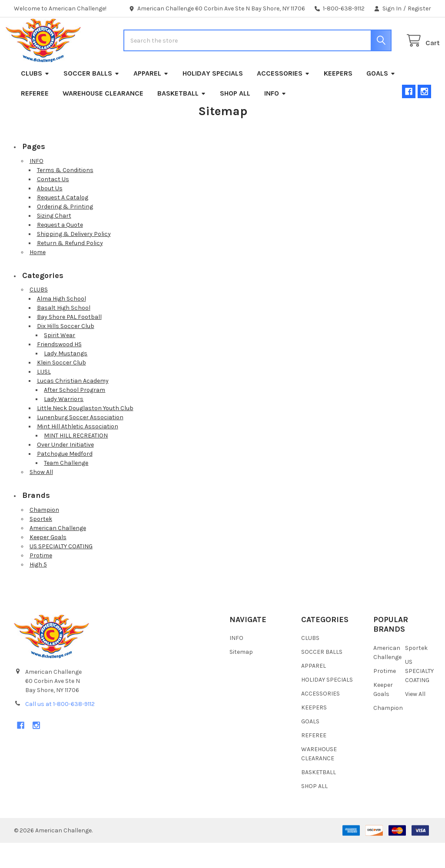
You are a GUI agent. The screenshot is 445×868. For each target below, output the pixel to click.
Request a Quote (60, 250)
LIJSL (44, 397)
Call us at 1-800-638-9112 (60, 729)
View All (415, 719)
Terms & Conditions (65, 195)
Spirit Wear (60, 360)
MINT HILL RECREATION (76, 461)
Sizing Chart (54, 241)
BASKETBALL (182, 118)
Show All (41, 497)
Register (419, 8)
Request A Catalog (63, 223)
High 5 (38, 590)
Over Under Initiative (65, 470)
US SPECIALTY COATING (61, 571)
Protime (41, 581)
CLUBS (35, 98)
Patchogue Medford (65, 479)
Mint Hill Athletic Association (78, 452)
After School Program (75, 415)
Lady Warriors (64, 424)
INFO (275, 118)
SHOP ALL (235, 118)
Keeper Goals (48, 562)
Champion (44, 535)
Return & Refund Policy (70, 268)
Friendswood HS (59, 369)
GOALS (381, 98)
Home (38, 277)
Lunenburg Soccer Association (80, 442)
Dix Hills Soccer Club (66, 351)
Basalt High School (64, 333)
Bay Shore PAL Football (69, 342)
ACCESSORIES (283, 98)
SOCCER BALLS (91, 98)
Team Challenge (66, 488)
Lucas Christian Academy (73, 406)
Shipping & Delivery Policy (74, 259)
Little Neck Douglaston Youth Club (85, 433)
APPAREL (151, 98)
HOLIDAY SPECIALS (213, 98)
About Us (50, 214)
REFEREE (35, 118)
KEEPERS (338, 98)
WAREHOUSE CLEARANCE (103, 118)
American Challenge (58, 553)
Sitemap (241, 677)
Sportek (41, 544)
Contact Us (53, 204)
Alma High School (61, 324)
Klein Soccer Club (61, 388)
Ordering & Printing (65, 232)
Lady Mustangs (66, 379)
